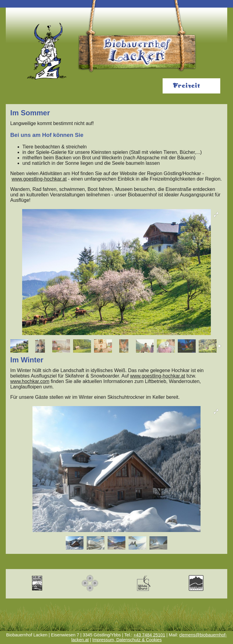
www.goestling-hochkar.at (39, 179)
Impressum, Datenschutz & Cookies (127, 640)
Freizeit (186, 86)
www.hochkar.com (30, 381)
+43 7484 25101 (149, 635)
